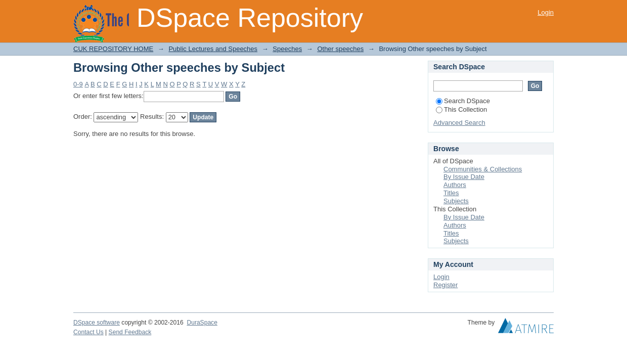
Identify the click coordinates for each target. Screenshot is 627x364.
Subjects (456, 201)
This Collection (461, 109)
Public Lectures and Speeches (213, 49)
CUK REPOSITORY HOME (113, 49)
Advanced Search (459, 123)
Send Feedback (130, 332)
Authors (455, 185)
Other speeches (340, 49)
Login (546, 12)
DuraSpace (202, 323)
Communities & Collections (483, 169)
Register (445, 285)
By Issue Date (464, 177)
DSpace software (97, 323)
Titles (451, 193)
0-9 (78, 84)
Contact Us (88, 332)
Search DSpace (463, 101)
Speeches (287, 49)
